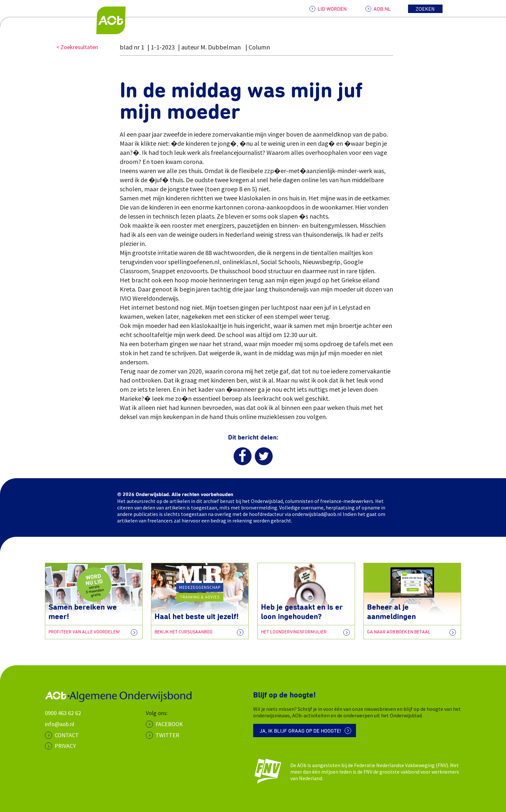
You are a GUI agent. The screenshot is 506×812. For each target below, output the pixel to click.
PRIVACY (65, 746)
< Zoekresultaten (77, 47)
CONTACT (67, 735)
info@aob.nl (60, 724)
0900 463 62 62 (63, 713)
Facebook (169, 724)
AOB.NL (382, 9)
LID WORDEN (332, 9)
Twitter (167, 735)
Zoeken (425, 9)
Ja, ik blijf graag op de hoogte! (301, 731)
